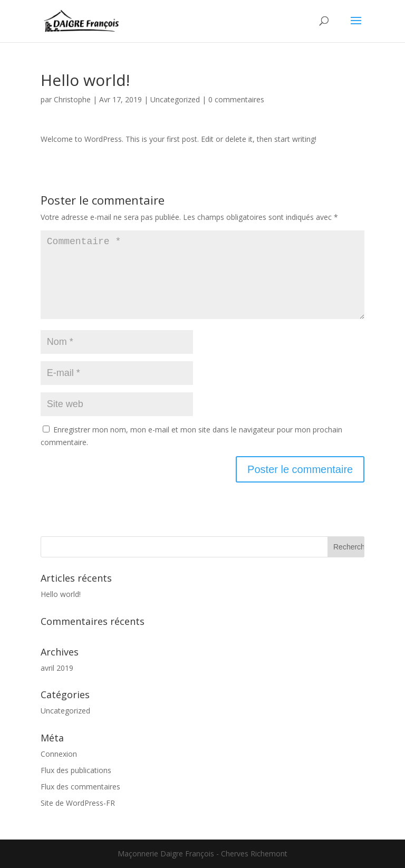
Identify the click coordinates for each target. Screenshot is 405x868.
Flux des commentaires (80, 787)
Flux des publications (76, 770)
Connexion (59, 754)
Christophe (72, 99)
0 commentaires (236, 99)
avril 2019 (57, 668)
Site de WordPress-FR (78, 803)
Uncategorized (175, 99)
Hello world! (61, 594)
